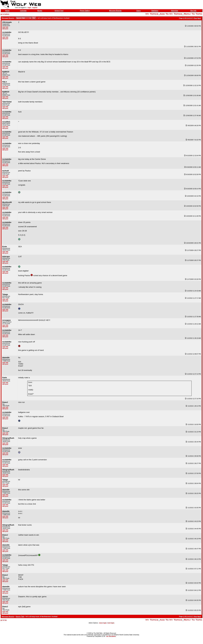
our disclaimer (111, 636)
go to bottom (5, 14)
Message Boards (115, 11)
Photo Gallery (85, 11)
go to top (4, 620)
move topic (103, 623)
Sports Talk (20, 617)
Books (40, 11)
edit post (5, 29)
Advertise (175, 11)
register (35, 8)
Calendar (23, 11)
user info (5, 27)
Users (139, 11)
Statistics (155, 11)
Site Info (193, 11)
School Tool (59, 11)
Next (199, 18)
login (29, 8)
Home (7, 11)
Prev (195, 18)
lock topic (111, 623)
